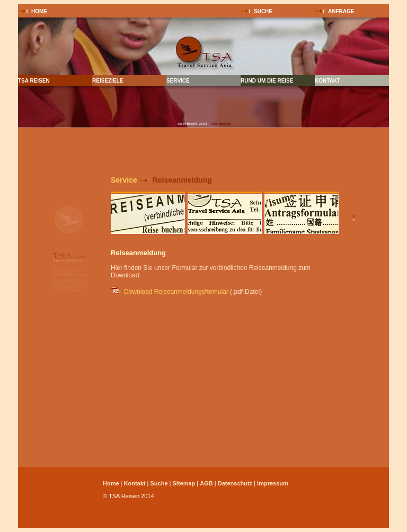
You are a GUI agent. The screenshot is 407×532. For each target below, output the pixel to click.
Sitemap (184, 483)
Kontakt (135, 483)
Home (111, 483)
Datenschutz (235, 483)
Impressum (273, 483)
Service (124, 180)
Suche (159, 483)
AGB (206, 483)
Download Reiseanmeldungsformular (176, 292)
